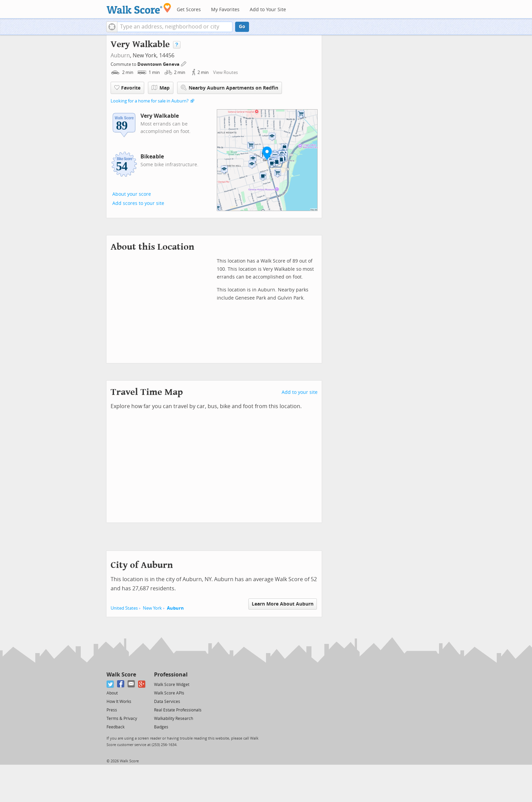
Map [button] (161, 88)
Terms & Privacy (122, 719)
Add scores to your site (138, 203)
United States (124, 608)
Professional (171, 675)
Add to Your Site (268, 10)
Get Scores (189, 10)
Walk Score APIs (169, 693)
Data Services (167, 702)
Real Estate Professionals (178, 710)
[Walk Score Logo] (139, 8)
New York (152, 608)
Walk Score (121, 675)
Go (242, 27)
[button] (112, 27)
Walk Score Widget (172, 685)
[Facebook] (121, 684)
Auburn (120, 55)
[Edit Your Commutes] (184, 63)
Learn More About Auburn (283, 604)
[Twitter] (110, 684)
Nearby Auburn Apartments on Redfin (230, 88)
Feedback (116, 727)
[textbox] (175, 27)
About (112, 693)
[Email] (131, 684)
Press (112, 710)
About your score (132, 194)
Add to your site (300, 392)
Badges (161, 727)
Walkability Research (174, 719)
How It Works (119, 702)
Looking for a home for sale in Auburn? (150, 101)
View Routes (225, 72)
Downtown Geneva (159, 64)
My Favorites (225, 10)
